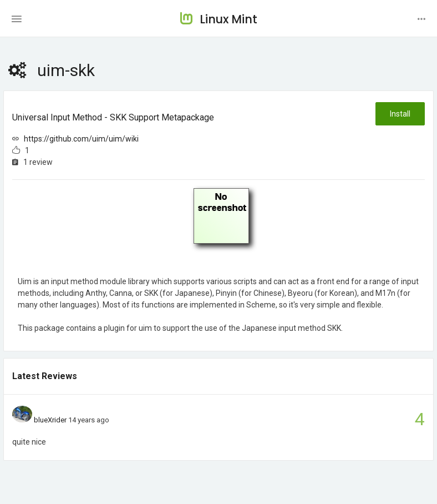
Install (400, 114)
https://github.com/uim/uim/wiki (81, 139)
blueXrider (50, 420)
